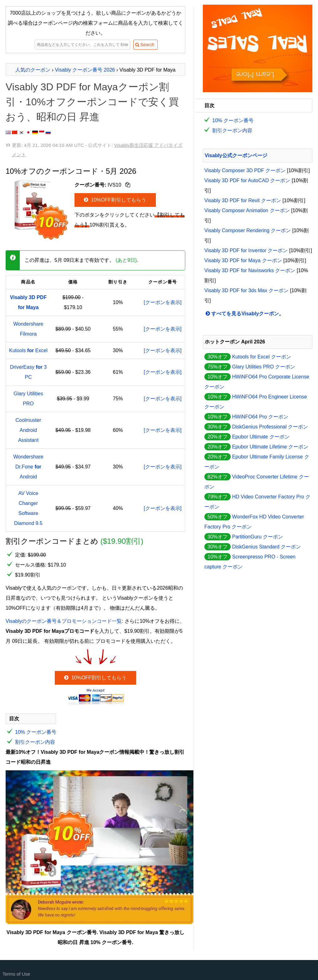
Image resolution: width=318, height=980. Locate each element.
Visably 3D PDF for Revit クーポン (243, 200)
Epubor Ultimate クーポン (261, 437)
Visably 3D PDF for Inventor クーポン (246, 250)
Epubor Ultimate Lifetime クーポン (270, 447)
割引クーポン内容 (35, 742)
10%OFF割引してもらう (114, 200)
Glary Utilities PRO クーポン (264, 367)
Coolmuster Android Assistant (28, 430)
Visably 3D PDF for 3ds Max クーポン (246, 290)
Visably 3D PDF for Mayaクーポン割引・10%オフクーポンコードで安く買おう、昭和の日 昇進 (92, 102)
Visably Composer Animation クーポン (247, 210)
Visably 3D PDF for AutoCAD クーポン (247, 180)
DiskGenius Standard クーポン (266, 547)
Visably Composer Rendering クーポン (248, 230)
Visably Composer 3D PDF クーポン (245, 170)
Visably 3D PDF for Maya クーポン (243, 260)
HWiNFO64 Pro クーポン (260, 417)
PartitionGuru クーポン (257, 537)
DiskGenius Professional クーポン (270, 427)
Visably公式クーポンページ (236, 155)
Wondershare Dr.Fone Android (28, 467)
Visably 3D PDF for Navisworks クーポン (250, 270)
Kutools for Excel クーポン (262, 357)
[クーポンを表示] (163, 302)
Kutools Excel (28, 350)
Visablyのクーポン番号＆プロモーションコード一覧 (64, 621)
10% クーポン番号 (36, 732)
